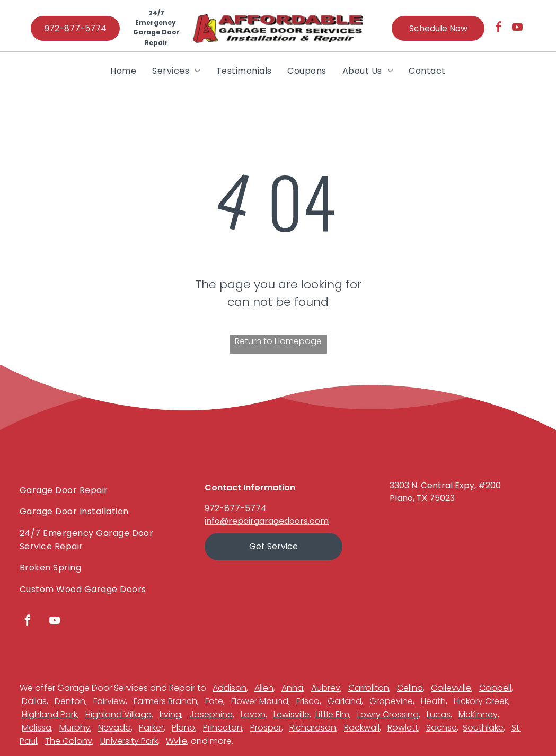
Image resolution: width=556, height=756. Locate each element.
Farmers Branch (165, 701)
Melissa (37, 728)
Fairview (109, 701)
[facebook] (499, 28)
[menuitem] (123, 71)
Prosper (266, 728)
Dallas (34, 701)
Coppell (495, 688)
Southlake (483, 728)
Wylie (176, 741)
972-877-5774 (236, 508)
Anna (292, 688)
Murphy (75, 728)
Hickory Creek (481, 701)
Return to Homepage (278, 341)
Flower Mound (260, 701)
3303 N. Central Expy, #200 (445, 485)
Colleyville (451, 688)
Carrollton (369, 688)
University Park (129, 741)
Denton (70, 701)
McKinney (478, 714)
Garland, (345, 701)
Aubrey (326, 688)
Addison (230, 688)
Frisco (308, 701)
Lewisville (292, 714)
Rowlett (403, 728)
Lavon (253, 714)
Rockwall (362, 728)
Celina (410, 688)
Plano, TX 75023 (422, 498)
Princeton (223, 728)
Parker (151, 728)
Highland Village (118, 714)
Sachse (442, 728)
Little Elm (332, 714)
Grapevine (391, 701)
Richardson (313, 728)
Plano (183, 728)
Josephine (211, 714)
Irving (170, 714)
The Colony (69, 741)
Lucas (439, 714)
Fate (214, 701)
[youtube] (517, 28)
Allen (264, 688)
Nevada (114, 728)
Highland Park (50, 714)
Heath (433, 701)
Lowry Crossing (388, 714)
